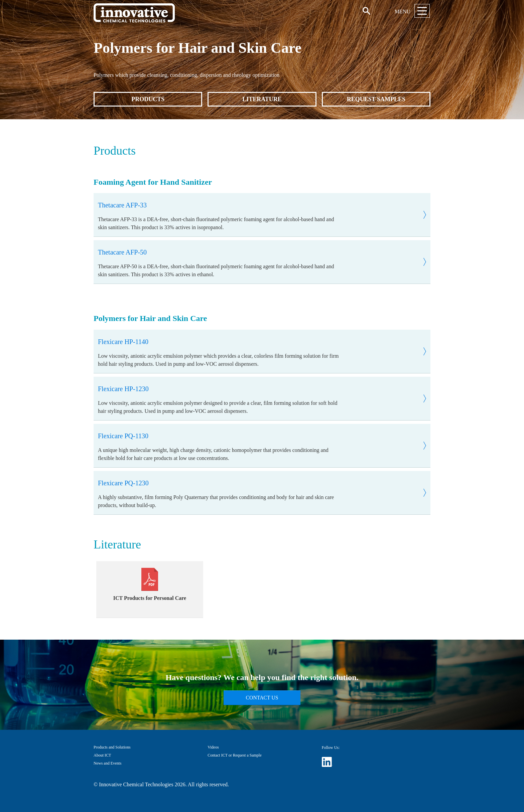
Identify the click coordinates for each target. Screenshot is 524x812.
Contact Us (262, 698)
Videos (213, 747)
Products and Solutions (112, 747)
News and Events (107, 763)
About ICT (102, 755)
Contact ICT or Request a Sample (234, 755)
